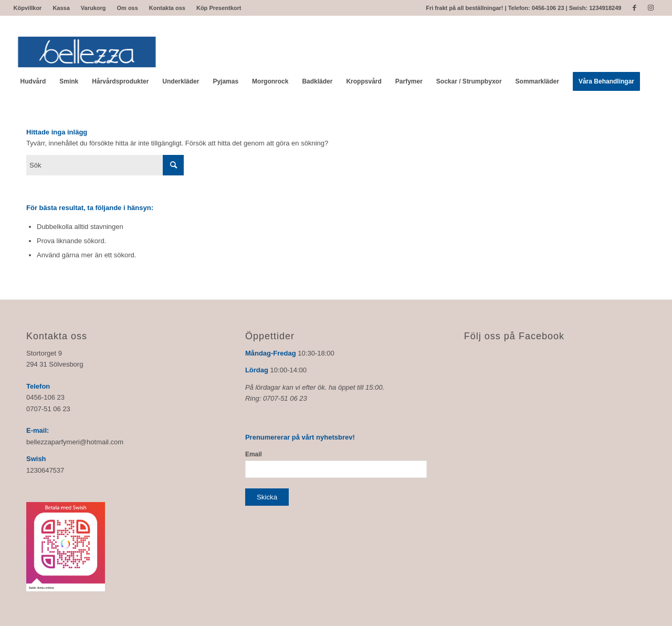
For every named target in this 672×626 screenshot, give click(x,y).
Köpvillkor (28, 8)
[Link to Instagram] (650, 8)
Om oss (128, 8)
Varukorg (93, 8)
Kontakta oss (167, 8)
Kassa (61, 8)
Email (254, 454)
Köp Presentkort (219, 8)
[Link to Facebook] (634, 8)
